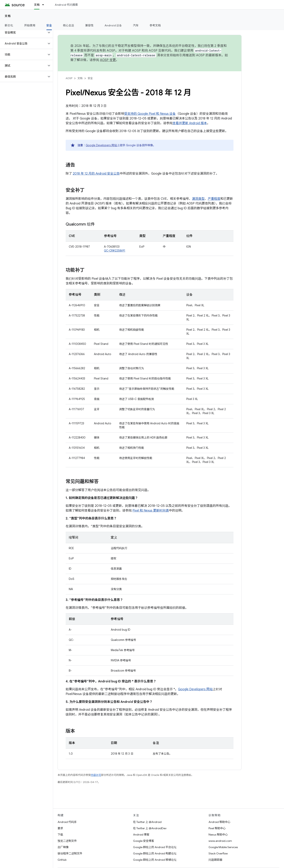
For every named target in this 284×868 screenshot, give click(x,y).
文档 (8, 16)
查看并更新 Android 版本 (190, 123)
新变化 (9, 25)
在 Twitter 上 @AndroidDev (150, 828)
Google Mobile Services (223, 847)
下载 (60, 835)
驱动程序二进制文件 (70, 853)
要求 (60, 828)
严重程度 (214, 199)
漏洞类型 (198, 199)
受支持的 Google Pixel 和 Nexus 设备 (150, 114)
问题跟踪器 (215, 860)
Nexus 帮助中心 (218, 835)
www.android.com (220, 841)
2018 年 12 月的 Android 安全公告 (96, 174)
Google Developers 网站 (101, 145)
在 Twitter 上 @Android (147, 822)
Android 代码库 (67, 822)
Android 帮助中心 (219, 822)
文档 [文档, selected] (37, 5)
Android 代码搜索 (66, 5)
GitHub (62, 860)
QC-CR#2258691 (115, 251)
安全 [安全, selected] (49, 25)
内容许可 (96, 775)
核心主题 (68, 25)
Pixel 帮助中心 (217, 828)
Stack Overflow (218, 853)
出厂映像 (63, 847)
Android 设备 (113, 25)
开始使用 (30, 25)
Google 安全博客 (144, 841)
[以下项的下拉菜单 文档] (45, 5)
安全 (90, 78)
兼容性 (89, 25)
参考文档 (155, 25)
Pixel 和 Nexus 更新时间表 (151, 511)
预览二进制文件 (67, 841)
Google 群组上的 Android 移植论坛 (155, 860)
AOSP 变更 (108, 60)
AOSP (69, 78)
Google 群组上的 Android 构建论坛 (155, 853)
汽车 (136, 25)
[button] (23, 32)
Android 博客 (141, 835)
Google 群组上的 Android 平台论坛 (155, 847)
